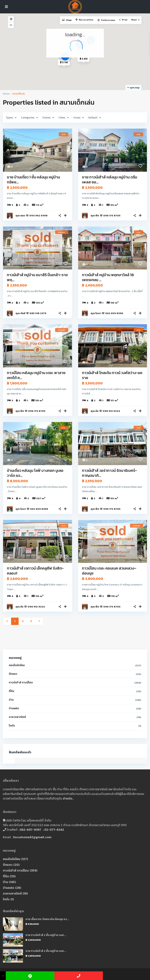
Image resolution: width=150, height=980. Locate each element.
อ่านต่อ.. (68, 798)
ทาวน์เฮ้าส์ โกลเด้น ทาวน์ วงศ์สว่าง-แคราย (112, 375)
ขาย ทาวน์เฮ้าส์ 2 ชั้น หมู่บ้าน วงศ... (46, 935)
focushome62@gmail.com (32, 837)
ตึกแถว (13, 674)
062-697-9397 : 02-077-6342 (42, 830)
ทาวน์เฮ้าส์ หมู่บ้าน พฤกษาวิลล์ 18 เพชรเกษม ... (108, 277)
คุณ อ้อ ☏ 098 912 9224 (105, 411)
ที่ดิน (11, 691)
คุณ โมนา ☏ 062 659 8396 (107, 313)
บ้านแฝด (14, 708)
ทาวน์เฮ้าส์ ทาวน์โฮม (21, 682)
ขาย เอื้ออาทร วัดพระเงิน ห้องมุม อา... (47, 919)
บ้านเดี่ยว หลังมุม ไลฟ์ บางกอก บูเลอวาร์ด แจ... (35, 473)
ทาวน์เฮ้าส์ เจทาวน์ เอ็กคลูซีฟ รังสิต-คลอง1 (35, 571)
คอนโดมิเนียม (17, 665)
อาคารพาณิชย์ (17, 717)
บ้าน (11, 700)
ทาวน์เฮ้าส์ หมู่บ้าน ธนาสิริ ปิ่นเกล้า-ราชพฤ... (37, 277)
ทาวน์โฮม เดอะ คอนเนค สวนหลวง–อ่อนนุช (109, 571)
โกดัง (12, 726)
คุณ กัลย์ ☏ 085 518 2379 (31, 313)
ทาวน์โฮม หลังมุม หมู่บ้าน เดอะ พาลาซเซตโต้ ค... (36, 375)
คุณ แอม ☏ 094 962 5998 (32, 215)
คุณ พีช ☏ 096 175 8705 (106, 215)
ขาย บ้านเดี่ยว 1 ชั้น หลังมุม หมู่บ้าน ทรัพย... (33, 180)
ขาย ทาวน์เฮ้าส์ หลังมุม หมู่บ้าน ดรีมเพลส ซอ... (110, 180)
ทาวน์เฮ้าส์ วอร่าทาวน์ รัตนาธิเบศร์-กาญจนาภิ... (109, 473)
